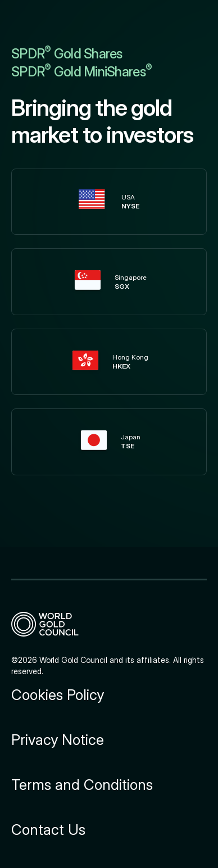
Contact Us (48, 830)
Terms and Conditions (82, 785)
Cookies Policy (58, 695)
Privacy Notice (58, 740)
